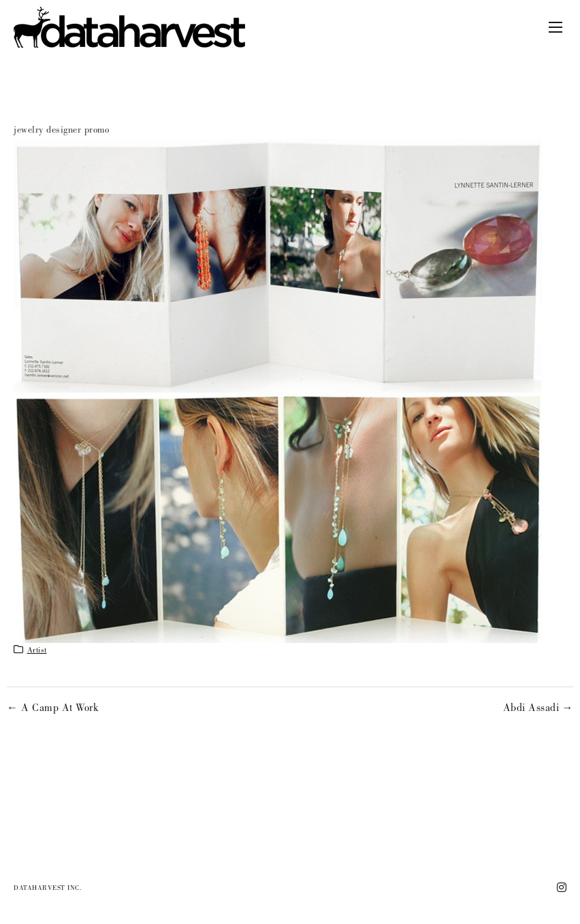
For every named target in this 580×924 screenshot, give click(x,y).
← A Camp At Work (53, 709)
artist (37, 651)
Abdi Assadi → (538, 709)
